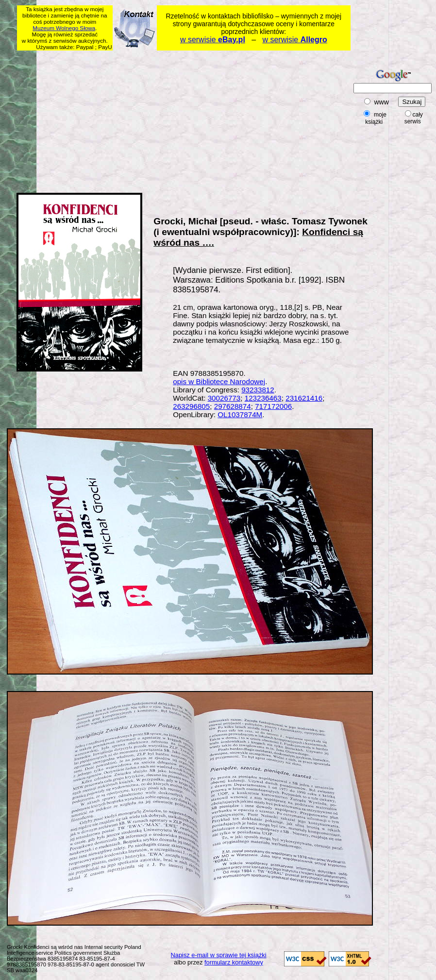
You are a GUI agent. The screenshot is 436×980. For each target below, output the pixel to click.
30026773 (224, 398)
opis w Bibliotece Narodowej (219, 381)
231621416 (304, 398)
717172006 (273, 406)
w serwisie (213, 40)
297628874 (233, 406)
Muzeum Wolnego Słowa (64, 28)
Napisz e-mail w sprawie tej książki (219, 955)
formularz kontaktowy (234, 962)
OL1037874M (240, 414)
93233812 (258, 390)
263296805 (191, 406)
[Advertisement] (141, 120)
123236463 (263, 398)
